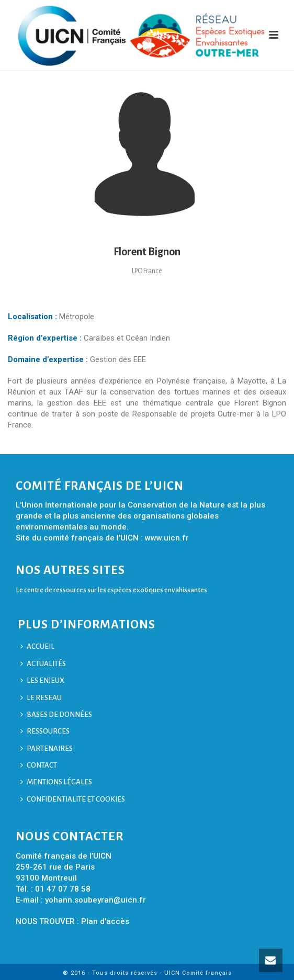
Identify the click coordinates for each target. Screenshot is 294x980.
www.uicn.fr (167, 538)
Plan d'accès (105, 921)
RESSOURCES (45, 731)
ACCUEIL (37, 646)
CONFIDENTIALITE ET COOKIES (73, 799)
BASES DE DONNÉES (56, 714)
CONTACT (39, 765)
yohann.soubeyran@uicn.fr (95, 900)
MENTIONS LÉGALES (56, 782)
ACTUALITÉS (43, 664)
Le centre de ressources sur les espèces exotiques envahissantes (111, 590)
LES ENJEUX (42, 680)
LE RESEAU (41, 698)
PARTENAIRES (47, 748)
